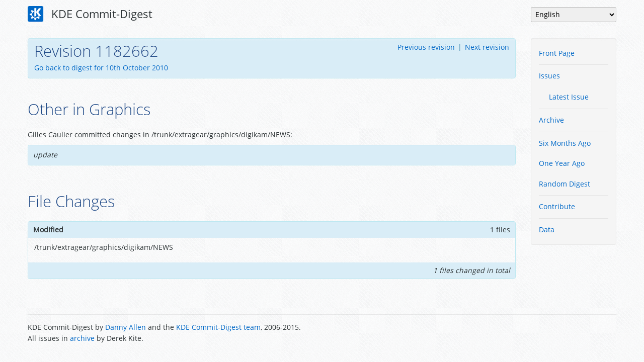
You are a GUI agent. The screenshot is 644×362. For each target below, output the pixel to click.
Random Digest (565, 184)
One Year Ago (562, 163)
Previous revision (426, 47)
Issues (549, 76)
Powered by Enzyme (578, 334)
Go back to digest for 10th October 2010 (101, 68)
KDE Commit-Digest (90, 14)
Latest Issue (569, 97)
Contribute (557, 206)
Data (547, 230)
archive (82, 338)
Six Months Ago (565, 143)
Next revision (487, 47)
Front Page (557, 53)
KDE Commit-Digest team (218, 327)
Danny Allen (126, 327)
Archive (551, 120)
